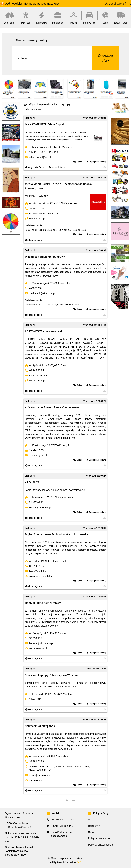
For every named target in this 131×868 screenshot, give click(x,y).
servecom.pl (36, 780)
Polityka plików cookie (100, 845)
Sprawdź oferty (106, 58)
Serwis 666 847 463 (40, 770)
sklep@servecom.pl (40, 775)
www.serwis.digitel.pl (41, 576)
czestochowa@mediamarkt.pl (46, 214)
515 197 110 (51, 152)
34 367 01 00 (37, 209)
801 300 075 (68, 820)
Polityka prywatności (100, 838)
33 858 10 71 (37, 638)
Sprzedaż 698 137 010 (42, 767)
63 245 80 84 (37, 371)
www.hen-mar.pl (38, 648)
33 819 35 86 (37, 566)
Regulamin (94, 826)
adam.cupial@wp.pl (40, 157)
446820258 (35, 288)
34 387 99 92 (36, 503)
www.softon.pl (37, 381)
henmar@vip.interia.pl (41, 643)
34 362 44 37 (68, 826)
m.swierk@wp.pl (38, 455)
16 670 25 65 (36, 450)
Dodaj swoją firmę (118, 4)
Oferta (92, 820)
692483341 (35, 699)
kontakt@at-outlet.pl (40, 508)
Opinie (80, 162)
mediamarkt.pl (37, 219)
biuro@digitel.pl (38, 571)
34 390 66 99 (37, 762)
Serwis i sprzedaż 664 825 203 (72, 767)
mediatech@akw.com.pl (42, 293)
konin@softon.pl (38, 376)
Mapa (57, 167)
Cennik (92, 832)
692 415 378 (36, 152)
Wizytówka (34, 167)
